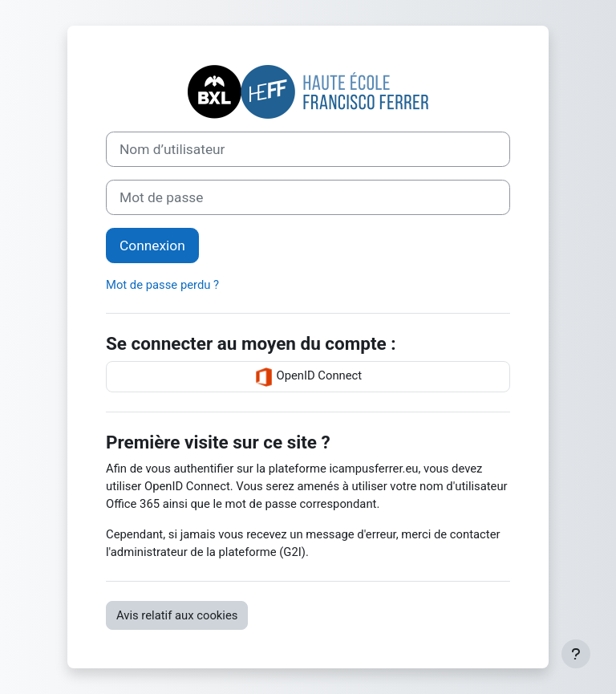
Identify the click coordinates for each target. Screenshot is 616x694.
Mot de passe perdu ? (162, 285)
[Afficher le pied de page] (576, 654)
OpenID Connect (308, 377)
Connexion (152, 246)
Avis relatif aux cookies (177, 615)
